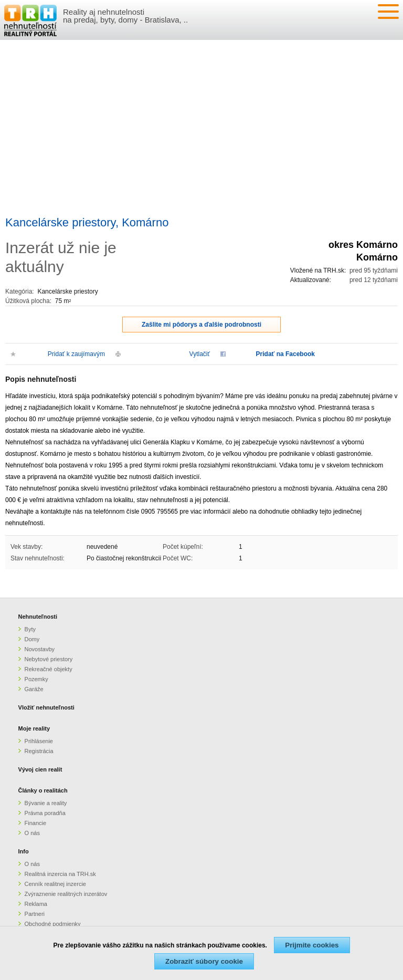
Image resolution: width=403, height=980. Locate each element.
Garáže (34, 689)
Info (24, 851)
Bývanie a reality (46, 803)
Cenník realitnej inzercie (55, 884)
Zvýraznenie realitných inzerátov (66, 894)
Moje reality (34, 728)
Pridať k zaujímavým (76, 354)
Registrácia (39, 751)
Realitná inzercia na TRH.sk (60, 874)
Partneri (35, 914)
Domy (32, 639)
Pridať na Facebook (285, 354)
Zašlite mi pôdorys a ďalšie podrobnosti (201, 325)
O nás (32, 833)
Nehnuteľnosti (38, 617)
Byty (30, 629)
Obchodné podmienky (53, 924)
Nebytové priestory (49, 659)
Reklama (36, 904)
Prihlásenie (39, 741)
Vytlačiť (200, 354)
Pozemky (36, 679)
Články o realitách (43, 790)
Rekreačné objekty (49, 669)
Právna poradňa (45, 813)
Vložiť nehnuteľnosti (46, 707)
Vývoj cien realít (40, 769)
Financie (36, 823)
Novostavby (40, 649)
